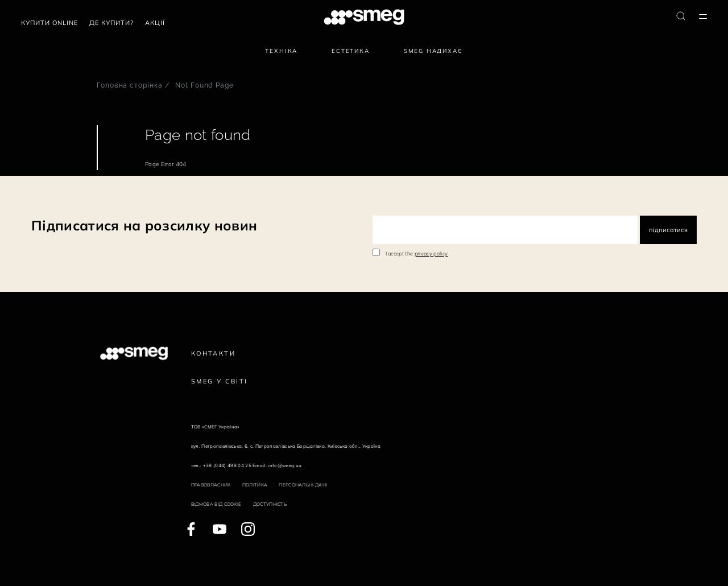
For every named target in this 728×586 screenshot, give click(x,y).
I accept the (417, 253)
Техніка (281, 51)
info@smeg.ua (285, 465)
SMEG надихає (433, 51)
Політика (255, 485)
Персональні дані (303, 485)
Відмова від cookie (216, 504)
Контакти (213, 353)
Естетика (351, 51)
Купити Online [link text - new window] (49, 23)
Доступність (270, 504)
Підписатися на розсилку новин (144, 225)
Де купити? (111, 23)
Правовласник (211, 485)
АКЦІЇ (155, 23)
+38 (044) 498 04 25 (227, 465)
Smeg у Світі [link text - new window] (220, 381)
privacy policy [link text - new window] (431, 253)
